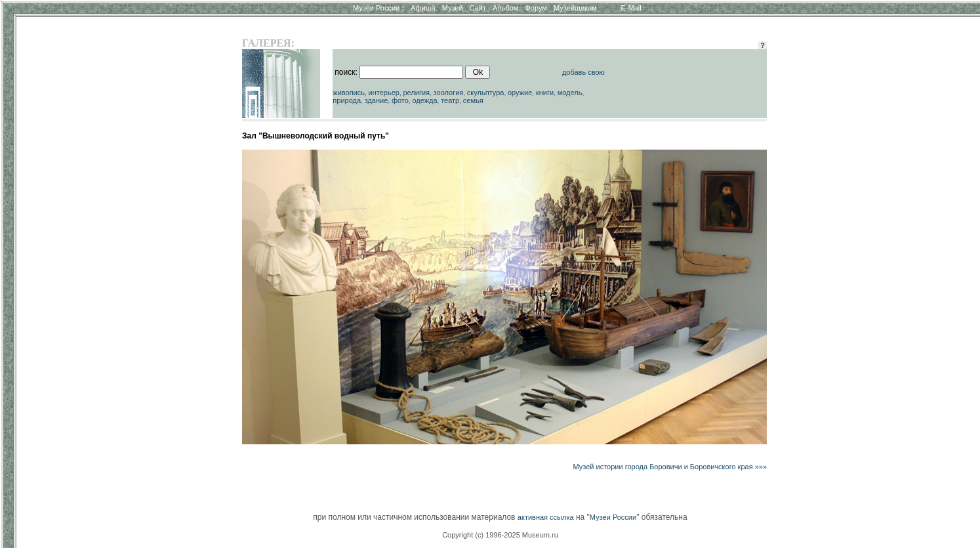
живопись (349, 93)
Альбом (505, 8)
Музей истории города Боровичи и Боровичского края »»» (670, 467)
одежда (424, 100)
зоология (449, 93)
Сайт (478, 8)
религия (416, 93)
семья (473, 100)
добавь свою (583, 72)
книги (545, 93)
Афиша (423, 8)
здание (377, 100)
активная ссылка (546, 517)
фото (400, 100)
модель (570, 93)
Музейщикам (575, 8)
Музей (453, 8)
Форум (536, 8)
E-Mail (631, 8)
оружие (520, 93)
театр (450, 100)
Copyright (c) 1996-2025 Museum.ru (500, 535)
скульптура (486, 93)
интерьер (384, 93)
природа (347, 100)
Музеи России (378, 8)
